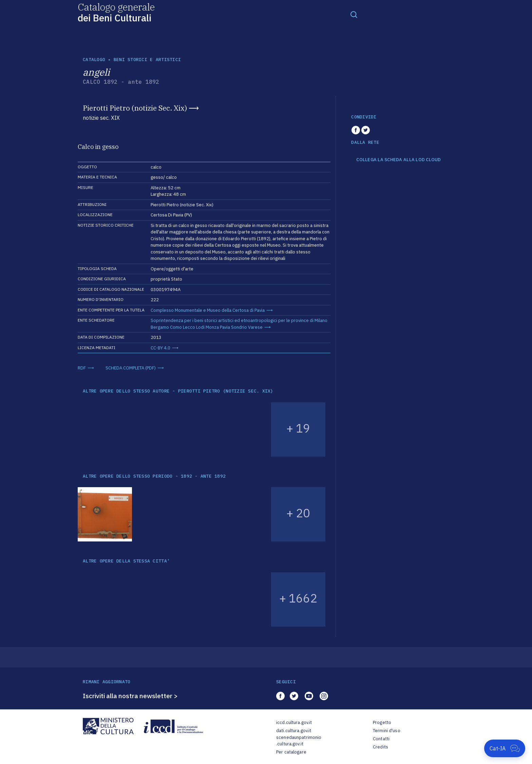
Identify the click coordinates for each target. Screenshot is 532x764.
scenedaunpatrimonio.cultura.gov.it (299, 741)
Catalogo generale (116, 12)
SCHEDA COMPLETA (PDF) (131, 368)
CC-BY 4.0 (160, 348)
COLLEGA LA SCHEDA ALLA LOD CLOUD (398, 160)
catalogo (94, 60)
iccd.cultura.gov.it (294, 722)
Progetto (382, 722)
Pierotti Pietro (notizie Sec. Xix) (135, 108)
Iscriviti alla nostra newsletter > (130, 696)
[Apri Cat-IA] (505, 748)
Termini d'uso (387, 731)
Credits (381, 747)
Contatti (381, 739)
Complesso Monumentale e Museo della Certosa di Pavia (208, 310)
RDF (82, 368)
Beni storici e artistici (147, 60)
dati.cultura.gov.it (294, 731)
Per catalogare (291, 752)
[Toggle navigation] (354, 14)
